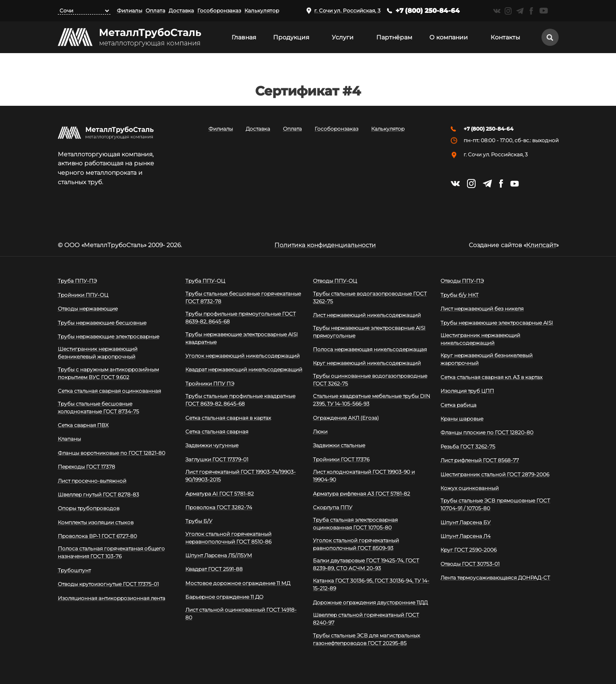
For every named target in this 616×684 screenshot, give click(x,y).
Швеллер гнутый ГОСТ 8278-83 (98, 494)
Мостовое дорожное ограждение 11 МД (238, 583)
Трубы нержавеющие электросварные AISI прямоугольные (369, 332)
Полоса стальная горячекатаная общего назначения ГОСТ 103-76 (111, 552)
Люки (320, 432)
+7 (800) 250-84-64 (428, 10)
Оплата (155, 10)
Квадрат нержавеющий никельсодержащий (244, 369)
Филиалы (129, 10)
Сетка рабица (458, 405)
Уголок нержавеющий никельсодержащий (243, 356)
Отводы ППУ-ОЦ (335, 281)
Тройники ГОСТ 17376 (341, 459)
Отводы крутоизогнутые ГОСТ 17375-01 (108, 584)
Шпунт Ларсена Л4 (466, 536)
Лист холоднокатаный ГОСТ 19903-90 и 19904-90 (364, 476)
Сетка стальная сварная (217, 432)
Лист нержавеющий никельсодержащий (367, 315)
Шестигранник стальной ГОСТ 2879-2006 (495, 474)
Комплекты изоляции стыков (96, 522)
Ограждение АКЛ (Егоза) (346, 418)
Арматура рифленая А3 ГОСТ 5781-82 (362, 494)
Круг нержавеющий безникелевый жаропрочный (487, 359)
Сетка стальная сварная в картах (228, 418)
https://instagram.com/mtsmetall (508, 11)
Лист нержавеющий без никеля (482, 309)
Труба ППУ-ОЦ (205, 281)
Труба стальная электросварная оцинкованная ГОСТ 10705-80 (355, 524)
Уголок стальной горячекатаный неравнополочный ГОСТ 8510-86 (228, 538)
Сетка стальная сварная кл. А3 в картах (491, 377)
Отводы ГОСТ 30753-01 (470, 564)
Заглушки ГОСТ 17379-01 (217, 459)
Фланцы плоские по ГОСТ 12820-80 (487, 432)
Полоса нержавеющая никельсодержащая (370, 349)
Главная (244, 37)
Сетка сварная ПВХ (83, 425)
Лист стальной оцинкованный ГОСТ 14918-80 (241, 614)
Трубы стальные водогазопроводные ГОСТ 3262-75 (370, 297)
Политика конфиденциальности (325, 245)
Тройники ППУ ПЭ (210, 384)
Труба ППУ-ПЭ (77, 281)
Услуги (343, 37)
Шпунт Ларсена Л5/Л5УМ (219, 555)
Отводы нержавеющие (88, 309)
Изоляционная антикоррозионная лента (112, 598)
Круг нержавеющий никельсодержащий (367, 363)
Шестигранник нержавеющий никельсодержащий (480, 339)
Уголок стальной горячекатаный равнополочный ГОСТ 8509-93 (356, 544)
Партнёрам (394, 37)
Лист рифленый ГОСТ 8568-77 (480, 460)
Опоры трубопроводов (89, 508)
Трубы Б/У (199, 521)
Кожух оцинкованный (470, 488)
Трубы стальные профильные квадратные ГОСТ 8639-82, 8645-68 (240, 400)
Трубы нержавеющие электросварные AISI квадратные (242, 338)
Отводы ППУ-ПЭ (462, 281)
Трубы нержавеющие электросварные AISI (497, 323)
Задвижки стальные (339, 445)
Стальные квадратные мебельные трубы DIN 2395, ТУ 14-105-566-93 (372, 400)
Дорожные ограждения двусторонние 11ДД (370, 602)
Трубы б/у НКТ (460, 295)
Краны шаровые (462, 419)
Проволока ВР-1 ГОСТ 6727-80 (97, 536)
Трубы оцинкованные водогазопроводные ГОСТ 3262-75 (370, 380)
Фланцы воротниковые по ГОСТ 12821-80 (112, 453)
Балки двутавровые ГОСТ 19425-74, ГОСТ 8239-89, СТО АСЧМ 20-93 (366, 564)
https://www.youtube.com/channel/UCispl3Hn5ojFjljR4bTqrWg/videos (544, 11)
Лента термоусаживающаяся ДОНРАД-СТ (495, 578)
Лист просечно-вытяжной (92, 481)
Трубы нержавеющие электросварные (109, 336)
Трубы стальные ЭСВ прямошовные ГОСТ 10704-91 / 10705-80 (495, 504)
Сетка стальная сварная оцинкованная (109, 391)
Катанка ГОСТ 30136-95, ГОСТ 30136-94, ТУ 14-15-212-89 (371, 584)
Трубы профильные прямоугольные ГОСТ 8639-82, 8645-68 (241, 318)
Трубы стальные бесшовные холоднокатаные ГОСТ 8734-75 (98, 408)
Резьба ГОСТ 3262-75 (468, 447)
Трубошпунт (74, 570)
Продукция (291, 37)
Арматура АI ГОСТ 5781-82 (220, 494)
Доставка (181, 10)
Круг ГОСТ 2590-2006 (469, 550)
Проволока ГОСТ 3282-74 (219, 507)
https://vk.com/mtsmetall (497, 11)
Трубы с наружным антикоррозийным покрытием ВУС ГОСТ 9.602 (108, 373)
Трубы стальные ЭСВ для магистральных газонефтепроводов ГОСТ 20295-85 (366, 639)
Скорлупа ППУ (333, 507)
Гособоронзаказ (219, 10)
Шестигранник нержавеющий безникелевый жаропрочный (98, 353)
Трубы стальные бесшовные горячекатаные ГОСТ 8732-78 (243, 297)
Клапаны (69, 439)
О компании (449, 37)
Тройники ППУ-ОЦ (83, 295)
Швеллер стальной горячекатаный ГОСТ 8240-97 (366, 619)
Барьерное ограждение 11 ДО (224, 597)
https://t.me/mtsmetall (520, 11)
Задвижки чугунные (212, 445)
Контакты (505, 37)
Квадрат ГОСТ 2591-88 (214, 569)
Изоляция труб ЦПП (467, 391)
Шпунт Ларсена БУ (466, 522)
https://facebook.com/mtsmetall (531, 11)
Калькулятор (262, 10)
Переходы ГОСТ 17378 (86, 467)
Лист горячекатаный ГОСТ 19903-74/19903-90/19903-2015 (241, 476)
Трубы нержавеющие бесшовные (102, 323)
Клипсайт (541, 245)
